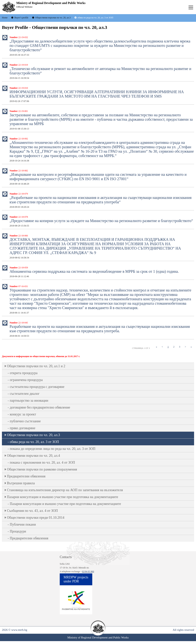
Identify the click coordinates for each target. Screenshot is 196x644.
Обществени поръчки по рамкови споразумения (42, 469)
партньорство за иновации (29, 401)
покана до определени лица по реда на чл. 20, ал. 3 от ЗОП (53, 449)
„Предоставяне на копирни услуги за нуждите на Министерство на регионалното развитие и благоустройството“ (101, 221)
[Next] (185, 347)
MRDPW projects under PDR (76, 579)
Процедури (18, 531)
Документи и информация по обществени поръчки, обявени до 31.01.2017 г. (41, 356)
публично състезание (25, 421)
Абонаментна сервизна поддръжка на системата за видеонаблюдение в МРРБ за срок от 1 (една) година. (94, 272)
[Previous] (162, 347)
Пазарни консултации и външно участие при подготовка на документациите (62, 497)
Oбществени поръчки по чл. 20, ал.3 (33, 435)
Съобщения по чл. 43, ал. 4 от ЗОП (32, 511)
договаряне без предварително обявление (40, 407)
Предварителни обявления (26, 476)
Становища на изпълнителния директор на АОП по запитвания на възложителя (65, 490)
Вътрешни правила (21, 483)
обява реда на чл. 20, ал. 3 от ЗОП (34, 442)
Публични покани (23, 524)
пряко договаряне (23, 428)
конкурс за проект (23, 414)
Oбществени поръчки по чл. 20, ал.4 (33, 456)
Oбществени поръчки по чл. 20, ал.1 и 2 (36, 366)
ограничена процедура (26, 380)
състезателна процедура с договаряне (37, 387)
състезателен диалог (25, 394)
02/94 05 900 (88, 572)
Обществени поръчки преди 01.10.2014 (36, 518)
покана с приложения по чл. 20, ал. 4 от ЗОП (42, 462)
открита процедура (24, 373)
